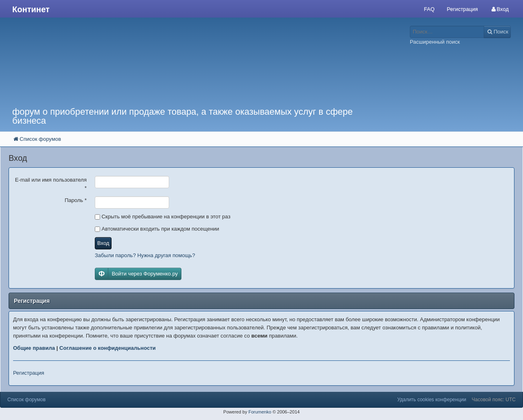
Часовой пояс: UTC (494, 400)
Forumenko (260, 412)
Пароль (76, 200)
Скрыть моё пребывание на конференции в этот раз (163, 217)
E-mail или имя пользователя (51, 184)
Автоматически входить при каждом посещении (157, 229)
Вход (103, 243)
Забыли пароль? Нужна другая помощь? (145, 255)
